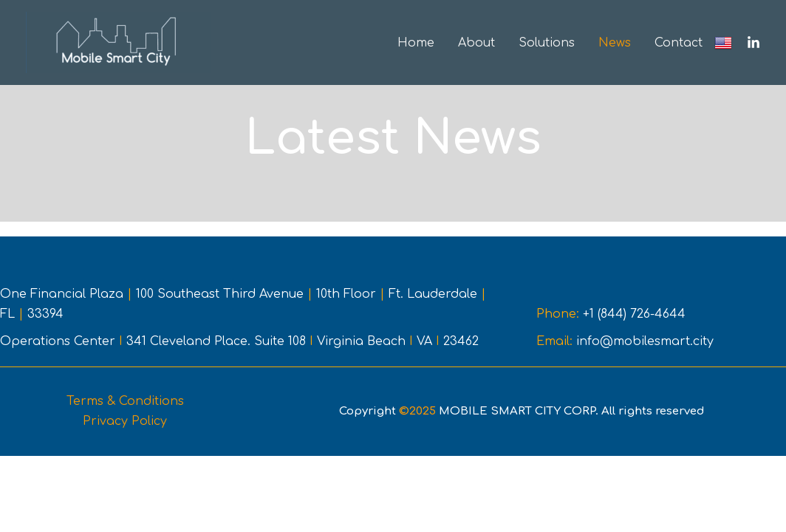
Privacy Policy (125, 421)
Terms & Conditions (125, 401)
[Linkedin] (753, 43)
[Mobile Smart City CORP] (118, 42)
